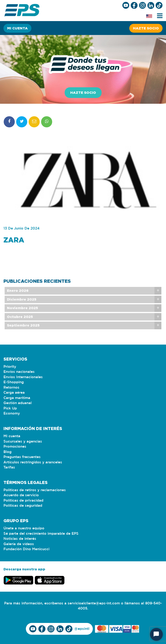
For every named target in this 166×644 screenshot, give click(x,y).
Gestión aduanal (18, 403)
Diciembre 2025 (22, 306)
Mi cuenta (17, 28)
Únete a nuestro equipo (24, 528)
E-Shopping (14, 382)
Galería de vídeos (19, 544)
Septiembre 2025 (23, 333)
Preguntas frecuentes (22, 457)
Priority (10, 367)
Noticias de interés (20, 539)
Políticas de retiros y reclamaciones (35, 490)
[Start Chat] (156, 634)
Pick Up (10, 408)
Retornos (11, 388)
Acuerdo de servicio (21, 495)
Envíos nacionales (19, 372)
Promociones (15, 447)
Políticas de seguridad (23, 506)
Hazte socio (146, 28)
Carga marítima (17, 398)
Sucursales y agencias (23, 441)
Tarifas (9, 467)
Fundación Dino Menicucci (26, 549)
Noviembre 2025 (22, 315)
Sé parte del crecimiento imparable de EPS (41, 534)
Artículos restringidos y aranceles (33, 462)
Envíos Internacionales (23, 377)
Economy (12, 413)
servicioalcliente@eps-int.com (94, 603)
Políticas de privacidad (23, 501)
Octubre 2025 (20, 324)
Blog (8, 452)
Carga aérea (14, 393)
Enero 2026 (18, 298)
